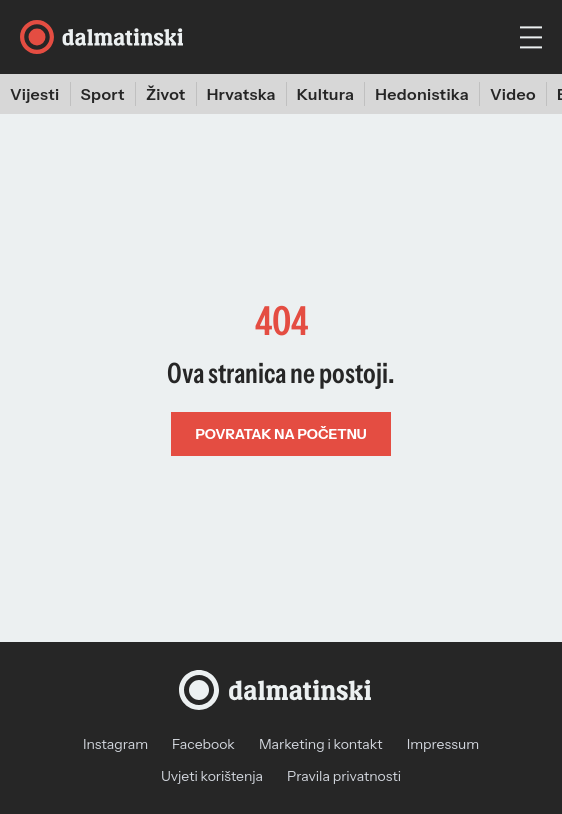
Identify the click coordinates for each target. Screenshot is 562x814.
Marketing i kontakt (321, 744)
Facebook (203, 744)
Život (166, 94)
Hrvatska (241, 94)
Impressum (443, 744)
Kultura (326, 94)
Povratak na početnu (280, 434)
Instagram (115, 744)
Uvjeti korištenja (212, 776)
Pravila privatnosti (344, 776)
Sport (103, 94)
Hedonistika (422, 94)
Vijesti (35, 94)
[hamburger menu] (531, 37)
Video (513, 94)
